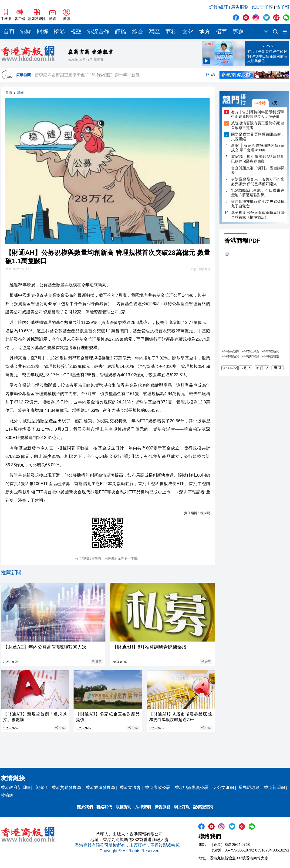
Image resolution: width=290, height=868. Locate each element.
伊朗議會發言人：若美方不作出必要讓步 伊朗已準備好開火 (258, 181)
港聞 (26, 32)
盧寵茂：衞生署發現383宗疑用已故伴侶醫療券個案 (258, 159)
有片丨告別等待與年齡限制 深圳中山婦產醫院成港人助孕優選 (258, 114)
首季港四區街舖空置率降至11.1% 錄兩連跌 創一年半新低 (125, 75)
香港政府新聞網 (15, 788)
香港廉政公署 (158, 788)
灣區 (154, 32)
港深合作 (98, 32)
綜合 (138, 32)
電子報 (283, 7)
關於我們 (85, 807)
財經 (43, 32)
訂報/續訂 (218, 7)
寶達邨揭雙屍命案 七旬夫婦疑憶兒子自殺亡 (258, 204)
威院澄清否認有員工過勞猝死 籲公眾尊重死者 (258, 125)
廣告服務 (240, 7)
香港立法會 (130, 788)
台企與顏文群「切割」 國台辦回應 (258, 170)
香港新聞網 (274, 788)
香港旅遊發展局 (100, 788)
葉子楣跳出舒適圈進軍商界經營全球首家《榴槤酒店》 (258, 215)
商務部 (41, 788)
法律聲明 (143, 807)
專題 (238, 32)
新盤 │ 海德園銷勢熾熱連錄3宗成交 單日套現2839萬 (258, 148)
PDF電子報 (262, 7)
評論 (121, 32)
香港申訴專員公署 (192, 788)
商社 (171, 32)
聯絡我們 (104, 807)
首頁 (9, 32)
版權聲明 (124, 807)
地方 (205, 32)
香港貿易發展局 (66, 788)
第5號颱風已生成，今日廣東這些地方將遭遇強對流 (258, 193)
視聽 (76, 32)
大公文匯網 (223, 788)
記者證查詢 (203, 807)
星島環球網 (249, 788)
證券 (59, 32)
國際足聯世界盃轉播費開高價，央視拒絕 (258, 137)
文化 (188, 32)
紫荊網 (7, 795)
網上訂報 (182, 807)
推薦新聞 (11, 573)
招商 (221, 32)
